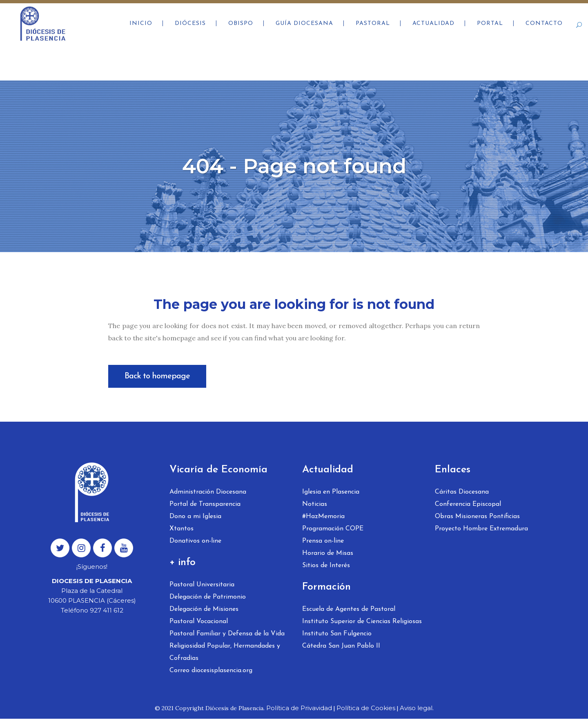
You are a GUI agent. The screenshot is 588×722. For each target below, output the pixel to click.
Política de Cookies (366, 708)
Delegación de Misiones (204, 609)
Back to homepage (157, 376)
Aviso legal (416, 708)
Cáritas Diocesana (462, 492)
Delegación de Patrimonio (208, 597)
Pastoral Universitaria (202, 585)
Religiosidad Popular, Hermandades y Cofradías (225, 652)
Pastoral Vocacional (199, 621)
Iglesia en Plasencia (331, 492)
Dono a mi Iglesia (195, 516)
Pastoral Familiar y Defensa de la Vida (227, 634)
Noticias (315, 504)
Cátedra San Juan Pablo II (341, 646)
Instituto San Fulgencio (337, 634)
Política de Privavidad (299, 708)
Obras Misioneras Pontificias (477, 516)
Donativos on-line (195, 541)
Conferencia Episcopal (468, 504)
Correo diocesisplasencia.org (211, 671)
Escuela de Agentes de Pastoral (349, 609)
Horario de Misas (328, 553)
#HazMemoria (323, 516)
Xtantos (182, 529)
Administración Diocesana (208, 492)
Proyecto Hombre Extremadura (481, 529)
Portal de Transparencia (205, 504)
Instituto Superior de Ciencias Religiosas (362, 621)
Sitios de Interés (326, 566)
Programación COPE (333, 529)
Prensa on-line (323, 541)
